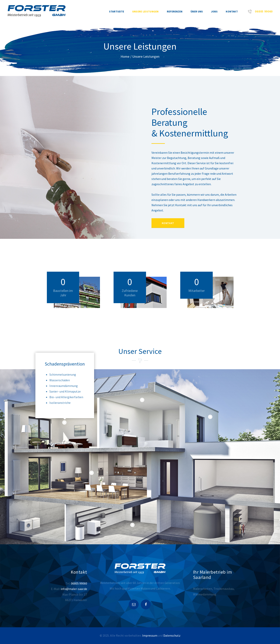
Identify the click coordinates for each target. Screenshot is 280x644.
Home (125, 56)
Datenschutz (172, 636)
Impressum (150, 636)
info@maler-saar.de (74, 589)
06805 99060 (79, 583)
